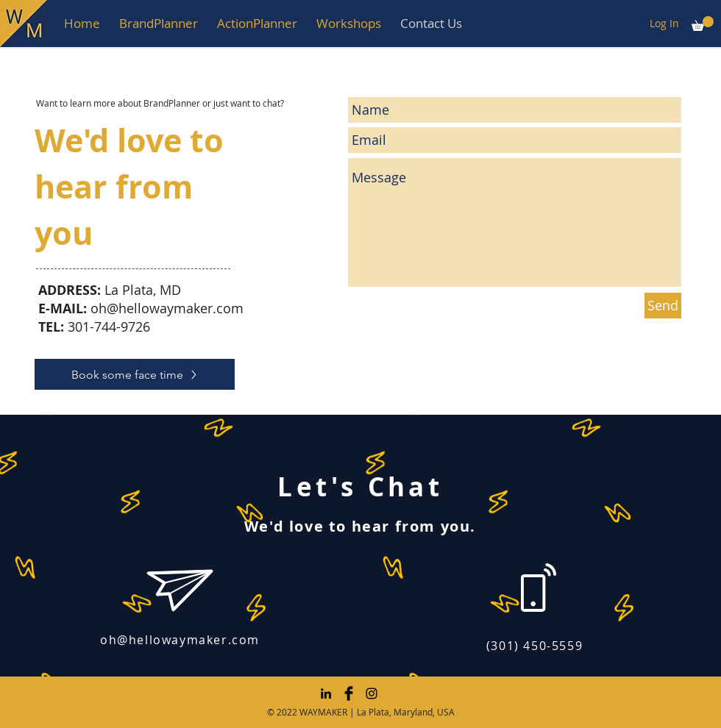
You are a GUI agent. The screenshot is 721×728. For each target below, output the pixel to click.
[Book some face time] (135, 374)
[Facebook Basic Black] (349, 693)
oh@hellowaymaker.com (167, 308)
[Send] (663, 306)
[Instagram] (372, 693)
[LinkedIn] (326, 693)
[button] (159, 23)
